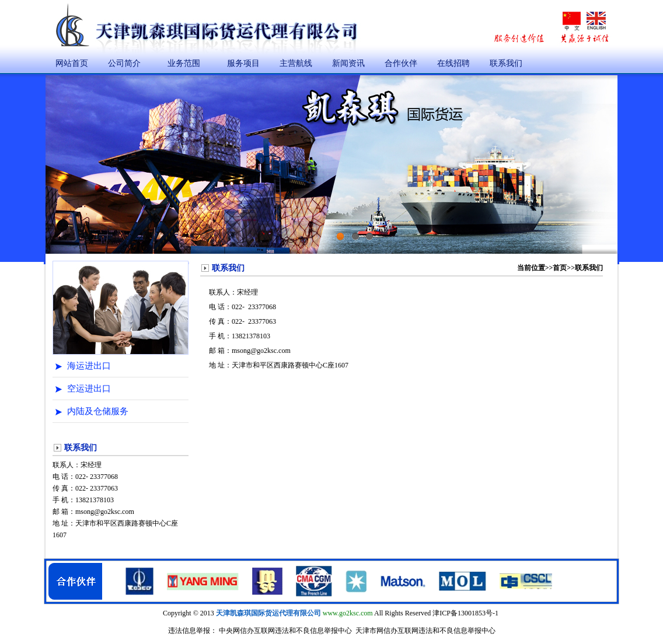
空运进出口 (89, 388)
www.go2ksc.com (348, 613)
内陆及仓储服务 (98, 411)
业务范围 (184, 63)
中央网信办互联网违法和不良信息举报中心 (285, 631)
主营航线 (296, 63)
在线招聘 (453, 63)
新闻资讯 (348, 63)
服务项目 (243, 63)
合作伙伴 (401, 63)
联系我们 (506, 63)
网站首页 (72, 63)
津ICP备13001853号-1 (465, 613)
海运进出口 (89, 366)
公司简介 (124, 63)
